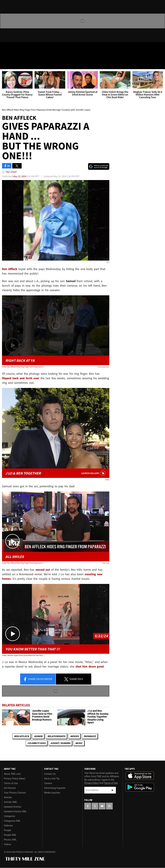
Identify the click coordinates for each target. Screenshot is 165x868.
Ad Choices (10, 788)
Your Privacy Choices (15, 793)
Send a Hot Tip (52, 779)
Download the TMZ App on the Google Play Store (140, 787)
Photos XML (10, 840)
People (7, 830)
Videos (7, 844)
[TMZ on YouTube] (102, 806)
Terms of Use (11, 783)
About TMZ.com (12, 774)
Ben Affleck (22, 736)
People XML (10, 835)
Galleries (8, 826)
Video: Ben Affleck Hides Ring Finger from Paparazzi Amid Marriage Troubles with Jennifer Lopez (23, 367)
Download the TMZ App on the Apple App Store (140, 776)
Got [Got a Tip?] (11, 56)
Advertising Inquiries (55, 788)
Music (79, 743)
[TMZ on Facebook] (5, 47)
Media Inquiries (52, 793)
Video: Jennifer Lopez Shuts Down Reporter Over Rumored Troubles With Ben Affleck (23, 655)
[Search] (160, 64)
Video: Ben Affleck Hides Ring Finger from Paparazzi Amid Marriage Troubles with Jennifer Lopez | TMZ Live (23, 563)
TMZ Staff (11, 172)
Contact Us (50, 774)
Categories (9, 816)
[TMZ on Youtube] (21, 47)
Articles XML (11, 802)
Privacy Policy (92, 783)
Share (38, 679)
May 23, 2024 (20, 176)
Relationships (56, 736)
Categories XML (12, 821)
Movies (74, 736)
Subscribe (113, 790)
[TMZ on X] (13, 47)
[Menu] (5, 64)
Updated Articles (12, 807)
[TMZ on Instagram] (30, 47)
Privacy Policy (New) (15, 779)
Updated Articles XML (15, 811)
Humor (38, 736)
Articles (8, 797)
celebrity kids (36, 743)
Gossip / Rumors (60, 743)
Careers (48, 783)
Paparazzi (90, 736)
